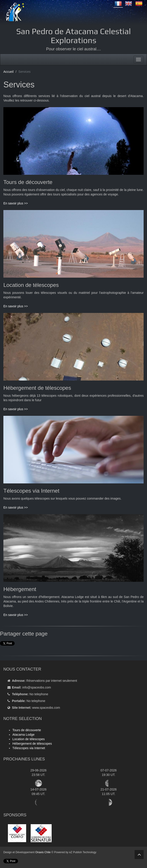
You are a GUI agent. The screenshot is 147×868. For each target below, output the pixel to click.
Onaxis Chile (43, 852)
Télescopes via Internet (29, 748)
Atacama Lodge (23, 735)
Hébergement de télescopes (32, 744)
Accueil (8, 72)
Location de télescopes (29, 739)
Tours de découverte (27, 730)
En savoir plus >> (16, 203)
